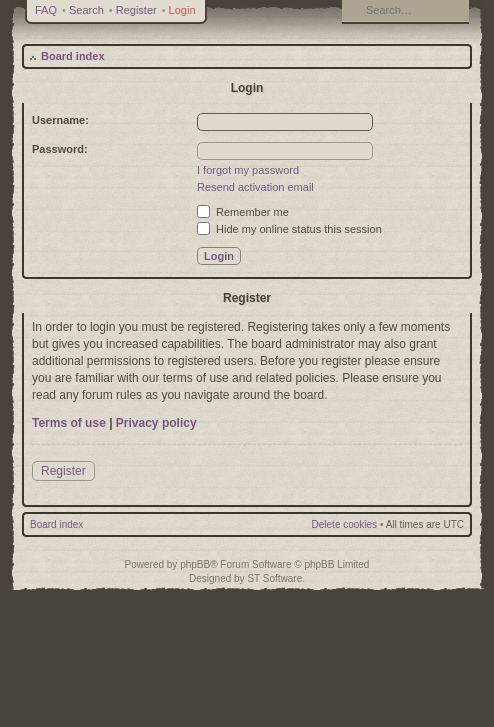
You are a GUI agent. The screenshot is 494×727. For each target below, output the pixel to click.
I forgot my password (248, 170)
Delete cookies (345, 524)
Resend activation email (255, 187)
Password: (60, 149)
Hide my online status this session (289, 229)
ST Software (274, 578)
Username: (60, 120)
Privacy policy (156, 423)
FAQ (46, 10)
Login (182, 10)
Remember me (243, 212)
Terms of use (69, 423)
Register (136, 10)
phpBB (195, 564)
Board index (73, 56)
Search (86, 10)
